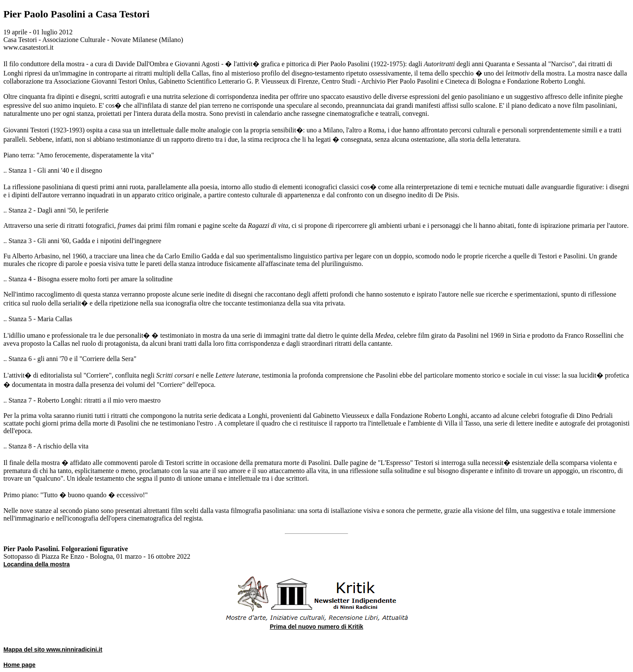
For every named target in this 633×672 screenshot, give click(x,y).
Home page (19, 665)
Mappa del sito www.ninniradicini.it (53, 650)
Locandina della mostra (37, 564)
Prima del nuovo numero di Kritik (316, 627)
